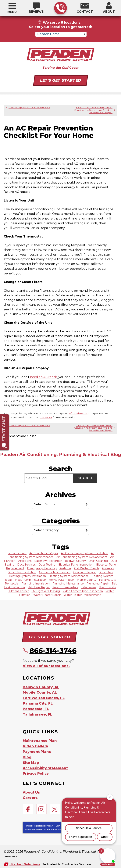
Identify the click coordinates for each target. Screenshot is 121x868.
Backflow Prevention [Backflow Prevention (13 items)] (48, 560)
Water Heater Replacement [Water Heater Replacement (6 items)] (82, 595)
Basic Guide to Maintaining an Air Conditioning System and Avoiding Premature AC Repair (93, 110)
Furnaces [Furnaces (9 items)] (108, 568)
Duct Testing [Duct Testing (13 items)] (47, 564)
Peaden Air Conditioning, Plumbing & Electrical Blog (61, 454)
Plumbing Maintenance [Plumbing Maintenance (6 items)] (68, 583)
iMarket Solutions (25, 861)
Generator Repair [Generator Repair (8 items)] (85, 572)
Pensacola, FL (36, 707)
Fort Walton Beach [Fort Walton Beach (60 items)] (86, 568)
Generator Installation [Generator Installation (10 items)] (22, 572)
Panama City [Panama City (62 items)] (108, 579)
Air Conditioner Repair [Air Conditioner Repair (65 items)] (44, 553)
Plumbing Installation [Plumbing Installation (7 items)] (36, 583)
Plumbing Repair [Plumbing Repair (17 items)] (98, 583)
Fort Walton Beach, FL (44, 697)
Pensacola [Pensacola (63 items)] (12, 583)
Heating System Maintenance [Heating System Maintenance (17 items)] (69, 576)
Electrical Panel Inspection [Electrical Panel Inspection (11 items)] (76, 564)
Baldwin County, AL (41, 686)
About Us (31, 789)
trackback (46, 417)
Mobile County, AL (40, 691)
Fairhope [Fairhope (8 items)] (65, 568)
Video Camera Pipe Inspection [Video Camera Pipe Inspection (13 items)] (83, 591)
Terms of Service (52, 826)
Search (85, 478)
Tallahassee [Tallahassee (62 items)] (89, 587)
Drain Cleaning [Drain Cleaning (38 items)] (98, 560)
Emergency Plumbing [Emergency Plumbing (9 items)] (42, 568)
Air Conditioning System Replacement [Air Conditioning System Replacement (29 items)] (82, 557)
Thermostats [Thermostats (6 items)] (107, 587)
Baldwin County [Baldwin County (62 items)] (75, 560)
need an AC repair (44, 377)
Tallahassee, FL (37, 713)
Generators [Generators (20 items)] (106, 572)
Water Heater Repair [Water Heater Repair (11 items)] (47, 595)
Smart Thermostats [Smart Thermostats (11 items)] (65, 587)
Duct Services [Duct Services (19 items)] (26, 564)
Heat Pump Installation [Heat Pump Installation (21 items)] (31, 579)
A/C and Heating (79, 413)
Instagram (41, 806)
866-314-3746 (60, 8)
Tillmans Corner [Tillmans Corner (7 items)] (19, 591)
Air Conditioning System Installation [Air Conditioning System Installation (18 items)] (85, 553)
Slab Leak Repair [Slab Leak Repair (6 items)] (39, 587)
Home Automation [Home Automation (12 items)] (61, 579)
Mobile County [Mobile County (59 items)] (87, 579)
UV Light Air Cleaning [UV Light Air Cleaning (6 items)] (46, 591)
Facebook (28, 806)
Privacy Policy (39, 826)
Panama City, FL (38, 702)
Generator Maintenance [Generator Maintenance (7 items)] (55, 572)
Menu (12, 12)
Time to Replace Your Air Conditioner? (29, 107)
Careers (30, 794)
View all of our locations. (46, 665)
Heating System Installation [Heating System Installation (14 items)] (27, 576)
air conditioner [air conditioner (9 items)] (17, 553)
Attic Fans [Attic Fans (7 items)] (25, 560)
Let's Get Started (61, 80)
